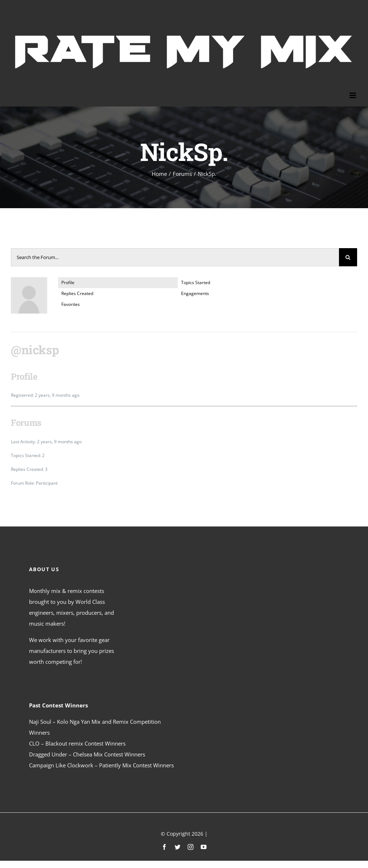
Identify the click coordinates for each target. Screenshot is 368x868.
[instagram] (191, 847)
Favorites (71, 304)
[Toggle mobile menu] (353, 95)
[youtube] (204, 847)
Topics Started (196, 282)
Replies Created (77, 293)
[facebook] (164, 847)
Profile (68, 282)
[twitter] (177, 847)
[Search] (348, 257)
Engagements (195, 293)
